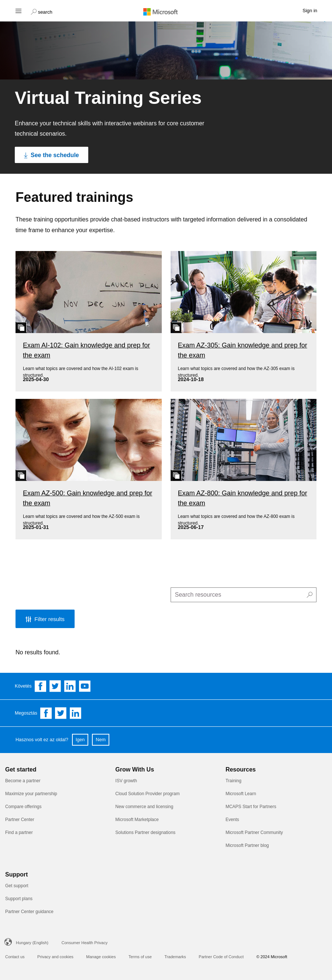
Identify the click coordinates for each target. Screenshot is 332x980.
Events (232, 820)
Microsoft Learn (241, 794)
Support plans (19, 899)
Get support (17, 886)
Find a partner (19, 833)
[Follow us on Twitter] (55, 686)
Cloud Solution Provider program (147, 794)
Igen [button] (80, 740)
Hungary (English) (32, 943)
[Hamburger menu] (18, 11)
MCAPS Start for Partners (251, 807)
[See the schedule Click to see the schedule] (52, 155)
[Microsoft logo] (166, 11)
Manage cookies (101, 957)
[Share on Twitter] (61, 713)
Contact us (15, 957)
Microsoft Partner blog (247, 845)
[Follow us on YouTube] (85, 686)
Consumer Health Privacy (85, 943)
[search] (244, 595)
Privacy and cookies (55, 957)
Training (234, 781)
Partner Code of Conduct (221, 957)
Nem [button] (101, 740)
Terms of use (140, 957)
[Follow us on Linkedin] (70, 686)
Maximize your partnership (31, 794)
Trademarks (175, 957)
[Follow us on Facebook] (41, 686)
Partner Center (20, 820)
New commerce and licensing (144, 807)
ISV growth (126, 781)
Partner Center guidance (29, 912)
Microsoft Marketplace (137, 820)
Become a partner (23, 781)
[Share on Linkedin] (76, 713)
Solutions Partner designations (145, 833)
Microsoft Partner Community (254, 833)
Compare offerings (23, 807)
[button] (42, 11)
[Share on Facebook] (46, 713)
